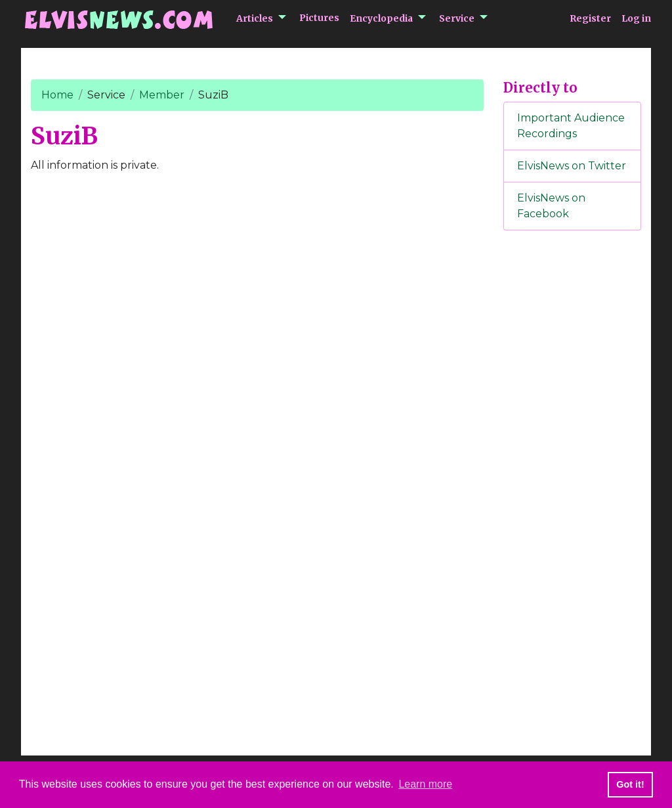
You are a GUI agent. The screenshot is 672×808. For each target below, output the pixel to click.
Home (57, 95)
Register (590, 18)
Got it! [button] (630, 784)
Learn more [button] (425, 784)
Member (162, 95)
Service (457, 18)
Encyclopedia (381, 18)
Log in (636, 18)
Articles (255, 18)
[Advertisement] (572, 459)
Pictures (319, 18)
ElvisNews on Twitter (572, 166)
